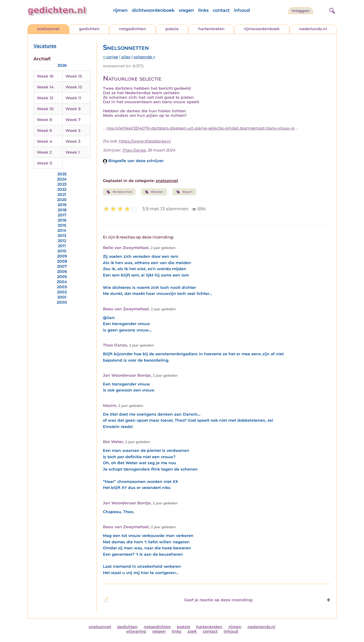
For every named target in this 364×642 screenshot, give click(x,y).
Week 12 (45, 98)
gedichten (89, 29)
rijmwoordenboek (262, 29)
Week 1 (73, 152)
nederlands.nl (313, 29)
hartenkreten (211, 29)
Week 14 (45, 87)
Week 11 (73, 98)
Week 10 (45, 109)
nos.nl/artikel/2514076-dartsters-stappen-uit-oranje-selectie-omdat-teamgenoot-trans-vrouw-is (200, 128)
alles (126, 57)
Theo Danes (134, 150)
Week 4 (45, 141)
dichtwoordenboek (153, 10)
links (203, 10)
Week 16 (45, 76)
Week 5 (73, 131)
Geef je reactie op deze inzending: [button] (178, 600)
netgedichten (133, 29)
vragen (186, 10)
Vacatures (45, 46)
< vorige (111, 57)
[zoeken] (331, 10)
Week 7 (73, 120)
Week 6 (44, 131)
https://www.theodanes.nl (145, 141)
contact (221, 10)
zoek (192, 631)
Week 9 (73, 109)
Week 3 (73, 141)
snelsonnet (48, 29)
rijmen (120, 10)
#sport (184, 192)
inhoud (242, 10)
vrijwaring (136, 631)
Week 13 (74, 87)
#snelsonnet (119, 192)
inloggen (301, 11)
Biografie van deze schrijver (133, 161)
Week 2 (44, 152)
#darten (154, 192)
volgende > (144, 57)
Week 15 (74, 76)
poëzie (172, 29)
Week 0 (45, 163)
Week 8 (44, 120)
